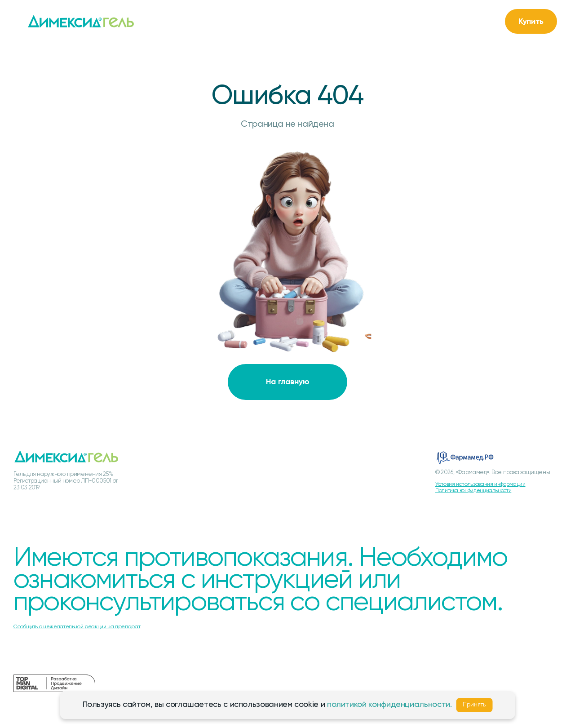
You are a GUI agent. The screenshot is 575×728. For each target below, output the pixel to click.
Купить (531, 22)
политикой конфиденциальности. (389, 705)
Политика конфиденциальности (473, 491)
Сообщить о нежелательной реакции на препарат (77, 627)
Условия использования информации (480, 484)
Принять (474, 705)
